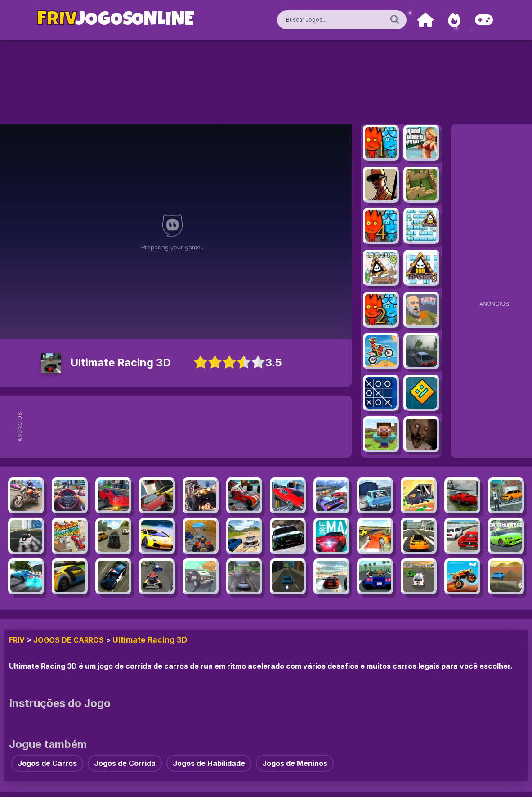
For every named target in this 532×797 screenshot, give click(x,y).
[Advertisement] (198, 427)
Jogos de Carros (69, 640)
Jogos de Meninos (295, 763)
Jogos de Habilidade (209, 763)
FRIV (17, 640)
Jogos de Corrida (125, 763)
